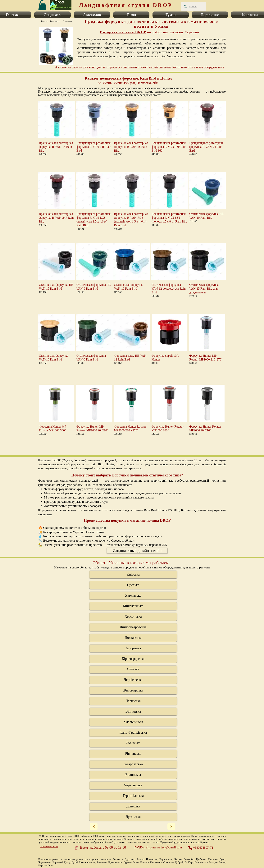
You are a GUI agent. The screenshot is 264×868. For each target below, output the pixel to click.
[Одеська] (133, 585)
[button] (52, 15)
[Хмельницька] (133, 722)
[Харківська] (133, 596)
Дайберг (189, 862)
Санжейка (189, 859)
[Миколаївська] (133, 606)
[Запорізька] (133, 648)
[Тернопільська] (133, 796)
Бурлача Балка (131, 862)
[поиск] (193, 7)
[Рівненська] (133, 754)
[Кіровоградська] (133, 659)
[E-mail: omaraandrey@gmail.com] (159, 847)
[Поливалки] (67, 21)
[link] (42, 5)
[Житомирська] (133, 691)
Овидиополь (201, 862)
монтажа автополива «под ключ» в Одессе (92, 541)
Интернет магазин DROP (123, 32)
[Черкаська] (133, 701)
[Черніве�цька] (133, 785)
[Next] (94, 827)
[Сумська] (133, 669)
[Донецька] (133, 806)
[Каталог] (44, 21)
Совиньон (168, 862)
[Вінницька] (133, 712)
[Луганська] (133, 817)
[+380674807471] (203, 848)
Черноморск (166, 859)
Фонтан (91, 862)
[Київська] (133, 575)
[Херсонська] (133, 617)
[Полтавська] (133, 638)
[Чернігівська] (133, 680)
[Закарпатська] (133, 764)
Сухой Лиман (79, 862)
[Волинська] (133, 775)
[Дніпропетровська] (133, 627)
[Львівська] (133, 743)
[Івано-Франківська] (133, 733)
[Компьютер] (55, 21)
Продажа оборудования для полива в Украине (184, 842)
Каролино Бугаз (217, 859)
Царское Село (46, 865)
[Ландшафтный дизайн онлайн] (137, 551)
